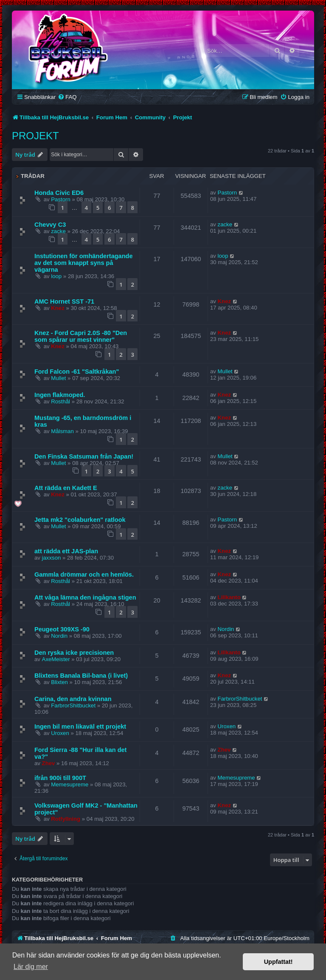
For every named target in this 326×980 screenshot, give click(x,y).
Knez (58, 308)
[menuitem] (67, 97)
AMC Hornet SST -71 (64, 301)
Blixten (59, 682)
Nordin (59, 636)
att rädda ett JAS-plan (66, 551)
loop (56, 276)
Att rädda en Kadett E (66, 488)
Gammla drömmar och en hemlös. (84, 574)
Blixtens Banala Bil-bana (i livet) (81, 676)
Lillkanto (229, 597)
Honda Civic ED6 (59, 193)
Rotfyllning (66, 819)
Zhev (49, 763)
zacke (58, 231)
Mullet (58, 378)
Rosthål (60, 401)
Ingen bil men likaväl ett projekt (80, 727)
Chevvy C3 (50, 225)
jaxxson (52, 558)
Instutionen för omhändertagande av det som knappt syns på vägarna (83, 263)
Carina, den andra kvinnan (73, 699)
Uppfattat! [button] (278, 962)
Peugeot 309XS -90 (62, 629)
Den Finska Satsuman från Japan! (84, 456)
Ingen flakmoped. (60, 395)
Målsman (62, 431)
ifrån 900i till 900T (60, 778)
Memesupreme (70, 784)
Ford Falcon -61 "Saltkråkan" (77, 372)
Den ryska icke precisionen (74, 653)
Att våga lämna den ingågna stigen (85, 597)
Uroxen (60, 733)
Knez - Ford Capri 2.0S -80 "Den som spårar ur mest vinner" (81, 336)
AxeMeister (56, 659)
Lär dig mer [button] (31, 967)
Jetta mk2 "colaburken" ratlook (80, 520)
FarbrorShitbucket (73, 705)
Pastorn (60, 199)
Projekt (35, 136)
